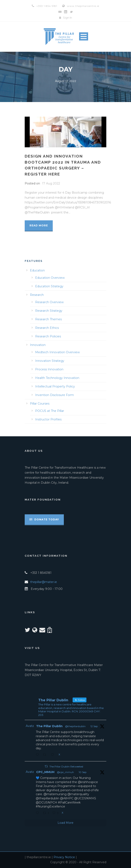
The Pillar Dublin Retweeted (66, 766)
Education (37, 270)
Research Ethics (47, 328)
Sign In (67, 18)
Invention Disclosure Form (55, 395)
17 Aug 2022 (51, 183)
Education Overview (50, 278)
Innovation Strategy (50, 361)
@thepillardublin (75, 726)
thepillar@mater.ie (44, 582)
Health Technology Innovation (57, 378)
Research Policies (48, 336)
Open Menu (84, 36)
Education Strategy (49, 286)
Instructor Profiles (48, 419)
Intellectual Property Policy (55, 386)
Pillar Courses (40, 404)
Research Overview (49, 302)
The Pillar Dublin (49, 726)
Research (37, 295)
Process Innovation (49, 369)
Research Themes (48, 319)
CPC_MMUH (45, 772)
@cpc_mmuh (65, 772)
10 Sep (83, 772)
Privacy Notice (64, 857)
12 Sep (94, 726)
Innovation (38, 345)
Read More (39, 225)
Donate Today (44, 519)
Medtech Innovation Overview (57, 352)
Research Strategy (49, 311)
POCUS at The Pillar (50, 411)
